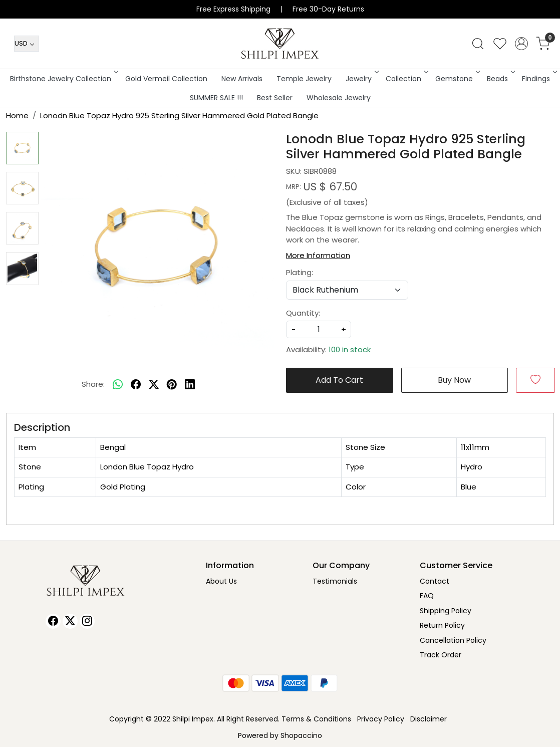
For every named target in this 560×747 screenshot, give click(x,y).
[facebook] (136, 385)
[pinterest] (172, 385)
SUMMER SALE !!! (216, 98)
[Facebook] (53, 621)
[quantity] (319, 329)
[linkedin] (190, 385)
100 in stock (350, 349)
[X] (70, 621)
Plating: (300, 272)
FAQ (427, 596)
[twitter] (154, 385)
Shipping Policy (446, 611)
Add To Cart (339, 380)
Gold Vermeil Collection (166, 79)
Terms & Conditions (316, 719)
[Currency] (27, 44)
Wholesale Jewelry (339, 98)
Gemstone (457, 79)
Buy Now (454, 380)
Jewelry (361, 79)
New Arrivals (242, 79)
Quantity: (303, 313)
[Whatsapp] (118, 385)
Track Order (441, 655)
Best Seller (275, 98)
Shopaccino (301, 735)
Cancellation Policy (453, 640)
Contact (435, 581)
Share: (93, 384)
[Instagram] (87, 621)
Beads (500, 79)
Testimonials (335, 581)
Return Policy (442, 625)
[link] (478, 44)
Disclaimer (429, 719)
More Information (318, 255)
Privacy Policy (381, 719)
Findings (539, 79)
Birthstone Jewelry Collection (63, 79)
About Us (221, 581)
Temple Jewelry (304, 79)
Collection (406, 79)
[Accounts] (521, 44)
